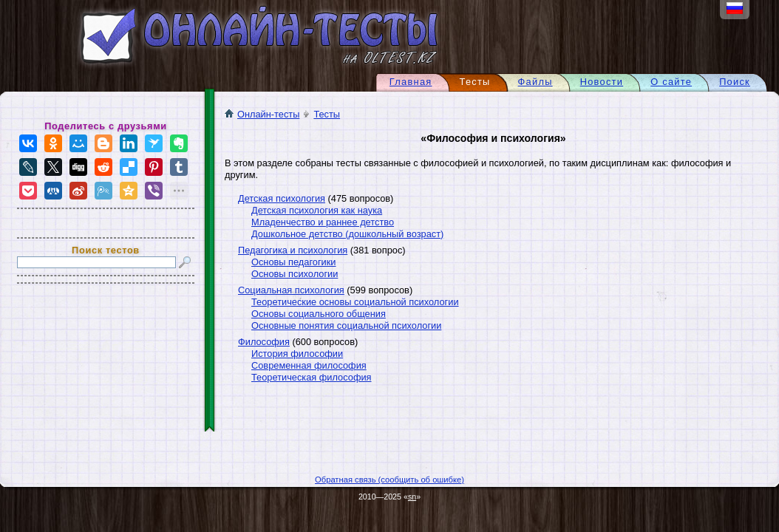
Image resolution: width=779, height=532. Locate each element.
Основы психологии (295, 274)
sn (412, 497)
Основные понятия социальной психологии (346, 325)
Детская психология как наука (317, 210)
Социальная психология (291, 290)
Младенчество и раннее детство (323, 222)
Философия (264, 342)
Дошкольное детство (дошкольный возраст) (347, 234)
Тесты (327, 114)
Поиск (735, 82)
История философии (297, 354)
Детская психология (282, 198)
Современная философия (309, 365)
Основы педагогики (294, 262)
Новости (602, 82)
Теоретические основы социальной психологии (355, 302)
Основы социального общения (319, 314)
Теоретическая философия (312, 377)
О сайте (671, 82)
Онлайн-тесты (262, 114)
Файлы (535, 82)
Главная (411, 82)
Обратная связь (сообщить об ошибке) (389, 480)
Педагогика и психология (293, 250)
